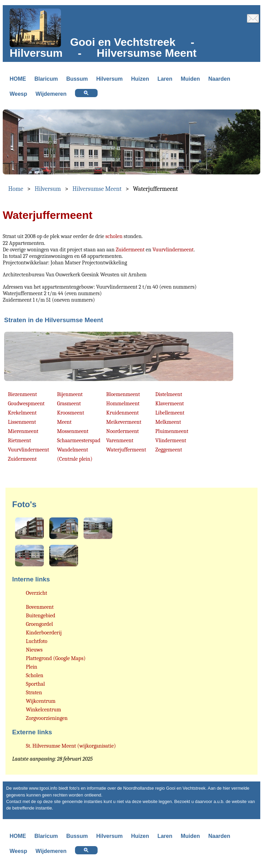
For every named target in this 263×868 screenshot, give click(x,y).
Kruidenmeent (122, 413)
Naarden (219, 79)
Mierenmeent (23, 431)
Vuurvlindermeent (173, 250)
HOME (18, 79)
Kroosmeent (71, 413)
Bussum (77, 79)
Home (16, 189)
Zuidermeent (130, 250)
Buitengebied (41, 616)
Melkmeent (168, 422)
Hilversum (109, 79)
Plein (32, 667)
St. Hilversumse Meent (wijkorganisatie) (71, 746)
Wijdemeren (51, 94)
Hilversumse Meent (97, 189)
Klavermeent (170, 404)
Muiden (190, 79)
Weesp (18, 94)
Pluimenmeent (172, 431)
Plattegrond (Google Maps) (56, 658)
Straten (34, 693)
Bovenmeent (40, 607)
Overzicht (37, 593)
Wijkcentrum (41, 701)
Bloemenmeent (123, 394)
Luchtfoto (37, 641)
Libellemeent (170, 413)
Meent (64, 422)
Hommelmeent (123, 404)
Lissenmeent (22, 422)
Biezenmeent (22, 394)
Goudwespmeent (26, 404)
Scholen (35, 675)
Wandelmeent (73, 450)
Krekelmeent (22, 413)
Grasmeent (69, 404)
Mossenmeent (73, 431)
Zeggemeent (169, 450)
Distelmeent (169, 394)
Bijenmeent (70, 394)
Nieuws (34, 650)
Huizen (140, 79)
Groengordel (40, 624)
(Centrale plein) (75, 459)
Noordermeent (123, 431)
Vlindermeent (171, 440)
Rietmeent (20, 440)
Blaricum (46, 79)
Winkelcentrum (44, 710)
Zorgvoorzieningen (47, 718)
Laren (165, 79)
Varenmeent (120, 440)
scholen (114, 236)
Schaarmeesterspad (79, 440)
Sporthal (36, 684)
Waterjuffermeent (126, 450)
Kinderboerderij (44, 633)
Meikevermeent (124, 422)
